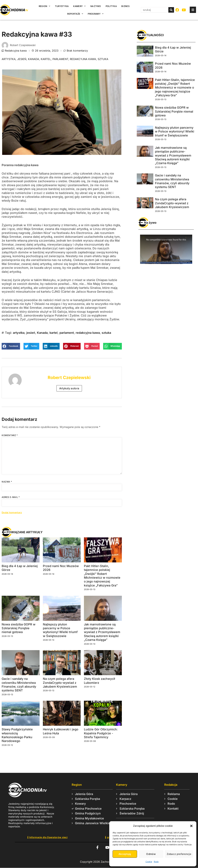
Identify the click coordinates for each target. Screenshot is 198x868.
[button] (191, 826)
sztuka (103, 59)
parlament (60, 59)
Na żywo (96, 6)
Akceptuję (125, 854)
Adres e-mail (11, 497)
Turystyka (62, 6)
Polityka (111, 6)
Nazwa (7, 482)
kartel (46, 59)
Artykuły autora (69, 388)
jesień (22, 59)
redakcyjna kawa (83, 59)
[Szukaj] (171, 10)
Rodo (156, 862)
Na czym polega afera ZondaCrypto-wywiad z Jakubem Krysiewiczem (60, 683)
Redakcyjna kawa (16, 51)
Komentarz (10, 435)
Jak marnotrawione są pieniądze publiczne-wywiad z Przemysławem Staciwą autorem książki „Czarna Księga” (102, 632)
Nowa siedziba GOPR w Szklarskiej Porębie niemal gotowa (19, 628)
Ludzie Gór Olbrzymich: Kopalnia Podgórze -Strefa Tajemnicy (101, 733)
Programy (96, 14)
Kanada (34, 59)
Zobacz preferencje (179, 854)
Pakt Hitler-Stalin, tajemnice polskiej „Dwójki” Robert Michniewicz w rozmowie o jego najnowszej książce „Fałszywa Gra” (175, 88)
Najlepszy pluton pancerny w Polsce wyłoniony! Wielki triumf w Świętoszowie (175, 131)
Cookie (149, 862)
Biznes (125, 6)
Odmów (151, 854)
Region (45, 6)
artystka (9, 59)
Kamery (79, 6)
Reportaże (75, 14)
